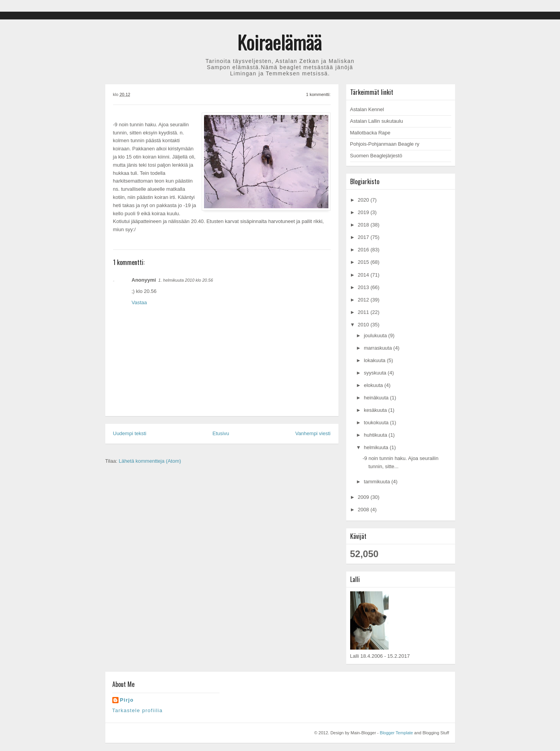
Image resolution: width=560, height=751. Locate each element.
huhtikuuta (376, 435)
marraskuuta (379, 348)
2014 (364, 275)
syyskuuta (376, 373)
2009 (364, 497)
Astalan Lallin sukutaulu (377, 121)
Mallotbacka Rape (370, 133)
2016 (364, 250)
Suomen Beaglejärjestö (376, 156)
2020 (364, 200)
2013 (364, 287)
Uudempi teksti (130, 433)
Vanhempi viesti (313, 433)
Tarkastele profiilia (138, 710)
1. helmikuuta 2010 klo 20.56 (186, 280)
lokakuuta (375, 360)
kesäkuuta (376, 410)
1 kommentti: (318, 94)
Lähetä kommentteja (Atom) (150, 461)
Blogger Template (396, 733)
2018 (364, 225)
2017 (364, 237)
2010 (364, 325)
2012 (364, 300)
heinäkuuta (377, 398)
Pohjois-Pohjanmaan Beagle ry (385, 144)
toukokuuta (377, 423)
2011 (364, 312)
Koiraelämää (280, 42)
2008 (364, 510)
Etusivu (221, 433)
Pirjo (127, 700)
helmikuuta (377, 447)
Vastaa (140, 302)
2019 (364, 212)
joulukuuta (376, 335)
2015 (364, 262)
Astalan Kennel (367, 109)
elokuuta (374, 385)
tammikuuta (378, 482)
